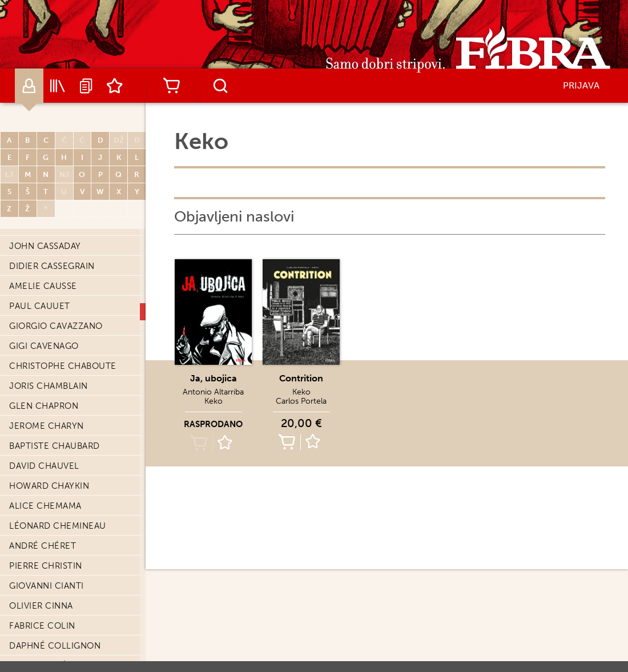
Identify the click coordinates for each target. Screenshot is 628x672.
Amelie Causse (43, 286)
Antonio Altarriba (213, 392)
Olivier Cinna (41, 606)
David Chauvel (44, 466)
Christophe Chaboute (63, 366)
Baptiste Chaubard (55, 446)
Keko (214, 401)
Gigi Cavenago (44, 346)
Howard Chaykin (49, 486)
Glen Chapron (44, 406)
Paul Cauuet (40, 306)
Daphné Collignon (55, 646)
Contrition (301, 378)
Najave (86, 86)
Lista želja (115, 86)
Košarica (171, 86)
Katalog (58, 86)
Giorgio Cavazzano (56, 326)
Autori (29, 86)
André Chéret (43, 546)
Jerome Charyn (47, 426)
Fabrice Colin (42, 626)
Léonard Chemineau (58, 526)
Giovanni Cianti (47, 586)
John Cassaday (45, 246)
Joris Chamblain (49, 386)
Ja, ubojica (214, 378)
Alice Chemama (45, 506)
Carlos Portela (301, 401)
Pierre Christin (46, 566)
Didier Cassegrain (52, 266)
